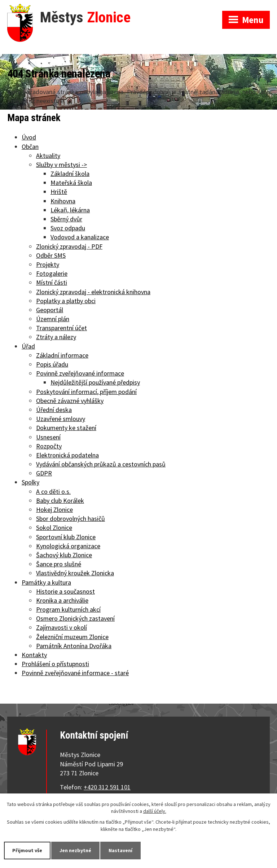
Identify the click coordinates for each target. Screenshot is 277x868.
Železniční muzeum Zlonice (72, 637)
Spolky (30, 482)
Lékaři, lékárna (70, 210)
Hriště (59, 192)
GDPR (44, 473)
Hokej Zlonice (54, 510)
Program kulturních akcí (68, 609)
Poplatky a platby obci (66, 301)
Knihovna (63, 201)
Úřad (28, 346)
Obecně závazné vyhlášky (70, 401)
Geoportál (50, 310)
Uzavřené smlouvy (61, 419)
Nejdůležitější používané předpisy (95, 382)
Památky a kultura (46, 582)
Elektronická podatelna (67, 455)
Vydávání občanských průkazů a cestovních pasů (101, 464)
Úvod (29, 137)
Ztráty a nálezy (56, 337)
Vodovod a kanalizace (80, 237)
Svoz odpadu (68, 228)
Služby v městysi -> (61, 165)
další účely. (155, 811)
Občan (30, 147)
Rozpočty (49, 446)
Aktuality (48, 156)
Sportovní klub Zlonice (66, 537)
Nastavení (120, 850)
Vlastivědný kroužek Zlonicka (75, 573)
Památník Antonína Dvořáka (74, 646)
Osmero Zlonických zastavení (75, 618)
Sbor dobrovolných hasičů (71, 519)
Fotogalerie (52, 273)
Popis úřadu (52, 364)
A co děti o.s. (53, 491)
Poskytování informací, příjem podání (86, 392)
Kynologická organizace (68, 546)
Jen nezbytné (75, 850)
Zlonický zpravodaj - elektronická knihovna (93, 292)
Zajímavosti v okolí (61, 627)
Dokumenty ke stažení (66, 428)
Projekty (48, 264)
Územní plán (53, 319)
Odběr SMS (51, 255)
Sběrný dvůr (66, 219)
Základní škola (70, 174)
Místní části (52, 282)
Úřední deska (54, 410)
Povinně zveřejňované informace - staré (75, 673)
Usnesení (48, 437)
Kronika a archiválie (62, 600)
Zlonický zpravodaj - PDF (69, 246)
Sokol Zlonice (54, 528)
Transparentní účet (61, 328)
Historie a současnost (65, 591)
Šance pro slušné (59, 564)
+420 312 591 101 (107, 787)
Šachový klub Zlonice (64, 555)
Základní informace (62, 355)
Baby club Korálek (60, 501)
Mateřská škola (71, 183)
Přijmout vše (27, 850)
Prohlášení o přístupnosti (55, 664)
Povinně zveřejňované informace (80, 373)
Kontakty (34, 655)
